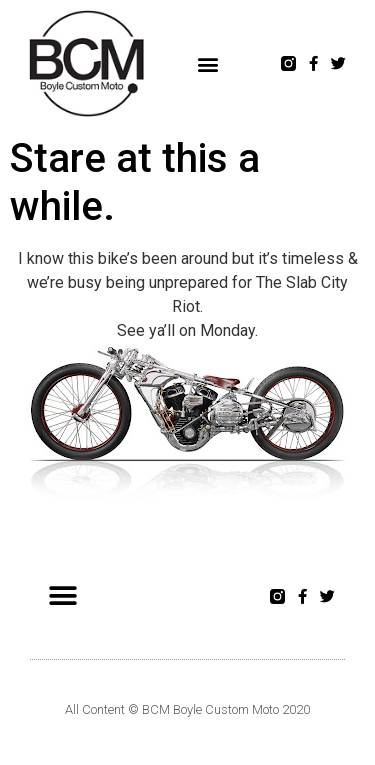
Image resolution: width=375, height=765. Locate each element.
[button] (208, 63)
